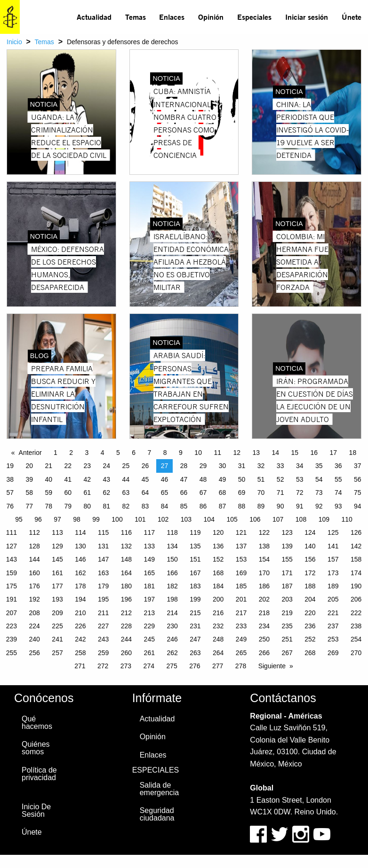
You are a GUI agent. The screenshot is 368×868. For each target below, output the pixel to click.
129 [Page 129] (57, 546)
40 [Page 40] (48, 479)
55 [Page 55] (338, 479)
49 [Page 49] (223, 479)
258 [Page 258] (80, 653)
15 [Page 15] (295, 453)
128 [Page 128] (35, 546)
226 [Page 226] (80, 626)
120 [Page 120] (218, 532)
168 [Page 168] (218, 573)
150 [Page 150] (172, 559)
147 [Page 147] (103, 559)
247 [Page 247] (195, 639)
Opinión (211, 17)
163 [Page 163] (103, 573)
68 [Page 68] (223, 493)
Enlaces (172, 17)
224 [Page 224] (35, 626)
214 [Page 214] (172, 613)
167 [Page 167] (195, 573)
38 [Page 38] (10, 479)
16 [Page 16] (314, 453)
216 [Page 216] (218, 613)
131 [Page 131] (103, 546)
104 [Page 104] (209, 519)
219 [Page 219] (287, 613)
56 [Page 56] (358, 479)
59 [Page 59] (48, 493)
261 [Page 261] (149, 653)
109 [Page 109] (324, 519)
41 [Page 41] (68, 479)
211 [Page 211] (103, 613)
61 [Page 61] (88, 493)
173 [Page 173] (333, 573)
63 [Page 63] (126, 493)
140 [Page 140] (310, 546)
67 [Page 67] (203, 493)
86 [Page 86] (203, 506)
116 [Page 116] (126, 532)
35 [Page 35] (319, 466)
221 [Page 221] (333, 613)
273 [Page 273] (126, 666)
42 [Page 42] (88, 479)
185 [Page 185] (241, 586)
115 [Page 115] (103, 532)
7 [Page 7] (150, 453)
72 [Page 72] (300, 493)
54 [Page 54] (319, 479)
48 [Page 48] (203, 479)
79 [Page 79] (68, 506)
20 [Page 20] (29, 466)
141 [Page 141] (333, 546)
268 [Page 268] (310, 653)
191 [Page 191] (12, 599)
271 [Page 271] (80, 666)
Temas (136, 17)
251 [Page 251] (287, 639)
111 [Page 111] (12, 532)
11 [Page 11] (217, 453)
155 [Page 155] (287, 559)
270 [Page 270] (356, 653)
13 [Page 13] (256, 453)
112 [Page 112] (35, 532)
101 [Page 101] (140, 519)
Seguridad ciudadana (157, 814)
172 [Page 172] (310, 573)
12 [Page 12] (237, 453)
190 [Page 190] (356, 586)
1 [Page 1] (56, 453)
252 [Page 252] (310, 639)
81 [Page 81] (107, 506)
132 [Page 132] (126, 546)
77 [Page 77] (29, 506)
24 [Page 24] (107, 466)
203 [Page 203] (287, 599)
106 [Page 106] (255, 519)
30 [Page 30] (223, 466)
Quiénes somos (36, 748)
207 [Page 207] (12, 613)
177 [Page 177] (57, 586)
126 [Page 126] (356, 532)
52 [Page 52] (280, 479)
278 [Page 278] (241, 666)
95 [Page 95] (19, 519)
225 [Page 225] (57, 626)
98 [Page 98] (77, 519)
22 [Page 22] (68, 466)
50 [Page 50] (242, 479)
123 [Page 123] (287, 532)
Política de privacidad (39, 774)
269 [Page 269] (333, 653)
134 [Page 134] (172, 546)
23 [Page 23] (88, 466)
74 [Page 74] (338, 493)
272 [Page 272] (103, 666)
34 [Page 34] (300, 466)
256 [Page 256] (35, 653)
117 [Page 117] (149, 532)
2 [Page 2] (71, 453)
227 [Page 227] (103, 626)
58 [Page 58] (29, 493)
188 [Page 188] (310, 586)
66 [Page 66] (184, 493)
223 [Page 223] (12, 626)
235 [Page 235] (287, 626)
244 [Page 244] (126, 639)
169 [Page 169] (241, 573)
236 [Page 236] (310, 626)
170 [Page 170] (264, 573)
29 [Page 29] (203, 466)
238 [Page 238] (356, 626)
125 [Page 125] (333, 532)
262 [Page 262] (172, 653)
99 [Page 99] (96, 519)
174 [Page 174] (356, 573)
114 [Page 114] (80, 532)
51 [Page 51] (261, 479)
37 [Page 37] (358, 466)
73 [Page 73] (319, 493)
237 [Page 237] (333, 626)
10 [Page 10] (198, 453)
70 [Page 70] (261, 493)
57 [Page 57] (10, 493)
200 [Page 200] (218, 599)
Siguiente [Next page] (272, 666)
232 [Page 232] (218, 626)
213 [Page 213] (149, 613)
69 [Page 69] (242, 493)
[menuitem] (94, 17)
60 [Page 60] (68, 493)
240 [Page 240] (35, 639)
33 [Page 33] (280, 466)
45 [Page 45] (145, 479)
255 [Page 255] (12, 653)
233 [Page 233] (241, 626)
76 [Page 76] (10, 506)
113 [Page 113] (57, 532)
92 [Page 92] (319, 506)
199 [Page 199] (195, 599)
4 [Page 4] (103, 453)
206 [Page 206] (356, 599)
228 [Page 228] (126, 626)
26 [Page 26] (145, 466)
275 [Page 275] (172, 666)
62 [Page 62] (107, 493)
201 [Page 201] (241, 599)
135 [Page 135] (195, 546)
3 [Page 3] (87, 453)
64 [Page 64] (145, 493)
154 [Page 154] (264, 559)
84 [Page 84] (165, 506)
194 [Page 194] (80, 599)
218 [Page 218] (264, 613)
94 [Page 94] (358, 506)
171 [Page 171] (287, 573)
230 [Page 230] (172, 626)
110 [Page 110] (347, 519)
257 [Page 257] (57, 653)
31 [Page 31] (242, 466)
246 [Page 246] (172, 639)
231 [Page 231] (195, 626)
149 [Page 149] (149, 559)
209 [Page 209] (57, 613)
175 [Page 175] (12, 586)
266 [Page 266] (264, 653)
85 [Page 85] (184, 506)
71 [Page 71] (280, 493)
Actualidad (94, 17)
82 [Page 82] (126, 506)
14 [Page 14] (275, 453)
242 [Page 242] (80, 639)
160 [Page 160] (35, 573)
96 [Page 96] (38, 519)
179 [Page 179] (103, 586)
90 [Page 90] (280, 506)
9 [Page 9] (181, 453)
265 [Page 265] (241, 653)
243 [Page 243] (103, 639)
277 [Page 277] (218, 666)
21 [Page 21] (48, 466)
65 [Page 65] (165, 493)
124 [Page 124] (310, 532)
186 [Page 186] (264, 586)
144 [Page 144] (35, 559)
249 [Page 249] (241, 639)
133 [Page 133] (149, 546)
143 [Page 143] (12, 559)
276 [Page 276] (195, 666)
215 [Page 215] (195, 613)
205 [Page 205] (333, 599)
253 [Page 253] (333, 639)
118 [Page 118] (172, 532)
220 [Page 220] (310, 613)
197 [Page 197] (149, 599)
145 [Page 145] (57, 559)
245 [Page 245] (149, 639)
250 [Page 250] (264, 639)
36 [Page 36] (338, 466)
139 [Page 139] (287, 546)
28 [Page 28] (184, 466)
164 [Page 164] (126, 573)
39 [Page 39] (29, 479)
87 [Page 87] (223, 506)
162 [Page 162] (80, 573)
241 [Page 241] (57, 639)
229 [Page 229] (149, 626)
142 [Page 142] (356, 546)
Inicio (14, 42)
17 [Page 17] (334, 453)
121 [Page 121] (241, 532)
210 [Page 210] (80, 613)
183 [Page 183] (195, 586)
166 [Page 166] (172, 573)
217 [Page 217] (241, 613)
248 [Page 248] (218, 639)
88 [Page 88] (242, 506)
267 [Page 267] (287, 653)
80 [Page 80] (88, 506)
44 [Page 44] (126, 479)
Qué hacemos (37, 723)
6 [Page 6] (134, 453)
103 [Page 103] (186, 519)
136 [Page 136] (218, 546)
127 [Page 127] (12, 546)
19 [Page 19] (10, 466)
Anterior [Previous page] (30, 453)
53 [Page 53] (300, 479)
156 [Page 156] (310, 559)
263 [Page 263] (195, 653)
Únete (352, 17)
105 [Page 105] (232, 519)
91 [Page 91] (300, 506)
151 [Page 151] (195, 559)
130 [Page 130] (80, 546)
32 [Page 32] (261, 466)
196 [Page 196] (126, 599)
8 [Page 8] (165, 453)
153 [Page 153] (241, 559)
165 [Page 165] (149, 573)
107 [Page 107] (278, 519)
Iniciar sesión (307, 17)
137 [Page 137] (241, 546)
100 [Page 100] (117, 519)
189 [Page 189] (333, 586)
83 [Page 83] (145, 506)
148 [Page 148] (126, 559)
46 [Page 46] (165, 479)
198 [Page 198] (172, 599)
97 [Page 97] (57, 519)
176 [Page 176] (35, 586)
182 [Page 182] (172, 586)
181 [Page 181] (149, 586)
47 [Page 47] (184, 479)
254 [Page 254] (356, 639)
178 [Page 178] (80, 586)
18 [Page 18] (353, 453)
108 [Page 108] (301, 519)
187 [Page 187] (287, 586)
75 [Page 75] (358, 493)
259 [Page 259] (103, 653)
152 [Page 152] (218, 559)
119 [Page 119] (195, 532)
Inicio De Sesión (36, 810)
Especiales (254, 17)
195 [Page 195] (103, 599)
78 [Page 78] (48, 506)
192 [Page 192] (35, 599)
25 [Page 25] (126, 466)
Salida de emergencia (160, 789)
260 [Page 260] (126, 653)
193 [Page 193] (57, 599)
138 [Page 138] (264, 546)
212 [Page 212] (126, 613)
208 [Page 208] (35, 613)
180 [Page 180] (126, 586)
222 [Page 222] (356, 613)
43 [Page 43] (107, 479)
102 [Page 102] (163, 519)
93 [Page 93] (338, 506)
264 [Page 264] (218, 653)
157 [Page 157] (333, 559)
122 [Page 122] (264, 532)
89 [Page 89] (261, 506)
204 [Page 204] (310, 599)
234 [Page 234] (264, 626)
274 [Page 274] (149, 666)
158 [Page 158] (356, 559)
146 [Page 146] (80, 559)
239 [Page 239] (12, 639)
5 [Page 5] (118, 453)
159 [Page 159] (12, 573)
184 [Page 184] (218, 586)
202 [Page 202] (264, 599)
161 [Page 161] (57, 573)
